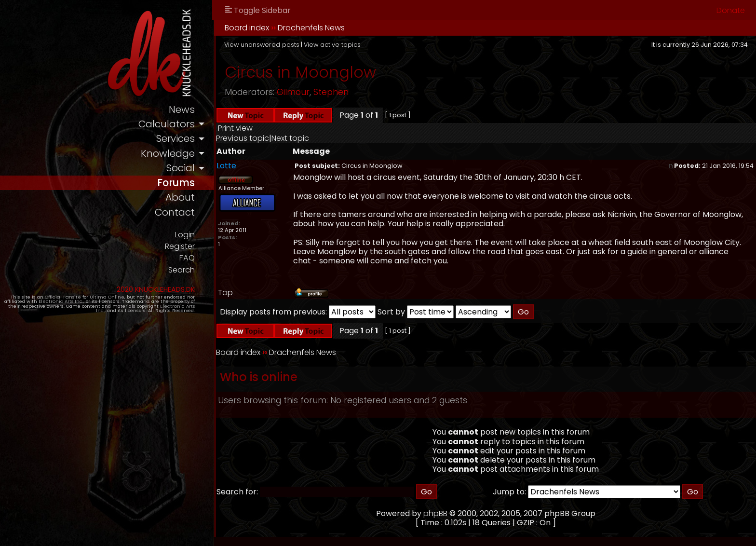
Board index (274, 28)
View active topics (359, 45)
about (207, 200)
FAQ (214, 261)
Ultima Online (112, 300)
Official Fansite (68, 300)
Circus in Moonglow (327, 72)
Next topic (317, 138)
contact (201, 215)
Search (208, 273)
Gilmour (320, 92)
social (207, 170)
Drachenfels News (338, 28)
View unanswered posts (289, 45)
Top (252, 293)
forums (203, 184)
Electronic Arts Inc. (49, 305)
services (202, 140)
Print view (262, 128)
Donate (731, 10)
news (209, 110)
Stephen (358, 92)
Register (206, 249)
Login (211, 237)
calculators (193, 125)
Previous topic (270, 138)
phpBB (449, 513)
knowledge (195, 155)
